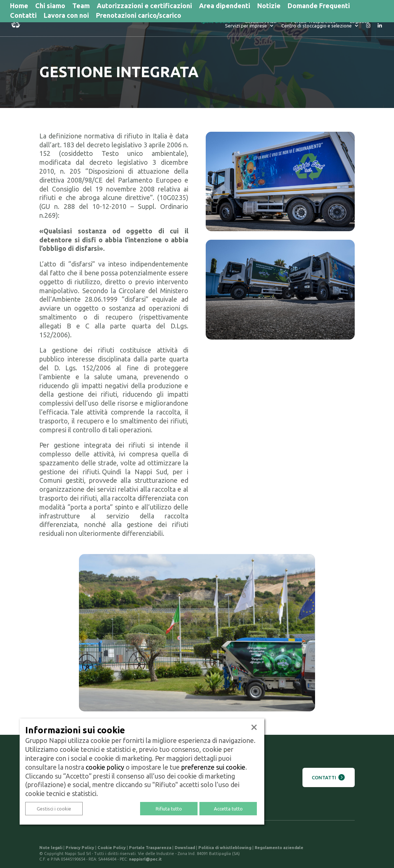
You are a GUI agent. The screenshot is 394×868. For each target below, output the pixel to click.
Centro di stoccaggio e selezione (317, 29)
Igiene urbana (159, 25)
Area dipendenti (225, 6)
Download (185, 848)
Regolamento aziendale (279, 848)
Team (81, 6)
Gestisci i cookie (54, 809)
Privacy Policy (80, 848)
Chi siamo (50, 6)
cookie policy (105, 767)
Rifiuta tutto (169, 809)
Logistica (303, 25)
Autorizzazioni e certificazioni (144, 6)
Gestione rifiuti (204, 25)
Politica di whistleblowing (225, 848)
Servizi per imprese (348, 25)
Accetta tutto (228, 809)
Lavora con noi (66, 16)
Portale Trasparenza (257, 25)
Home (19, 6)
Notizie (269, 6)
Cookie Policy (112, 848)
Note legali (51, 848)
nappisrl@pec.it (145, 859)
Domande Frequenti (319, 6)
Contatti (23, 16)
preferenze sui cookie (213, 767)
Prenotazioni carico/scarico (139, 16)
